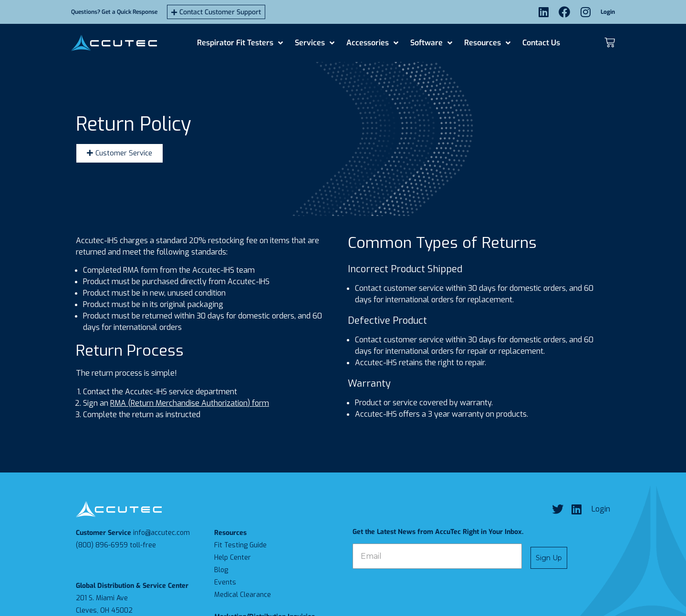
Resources (487, 43)
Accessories (372, 43)
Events (225, 582)
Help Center (233, 558)
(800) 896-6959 (102, 545)
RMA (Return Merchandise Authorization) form (190, 403)
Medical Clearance (243, 595)
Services (315, 43)
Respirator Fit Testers (240, 43)
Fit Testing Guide (240, 545)
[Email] (437, 556)
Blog (221, 570)
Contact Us (541, 43)
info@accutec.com (161, 533)
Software (431, 43)
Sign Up (549, 558)
